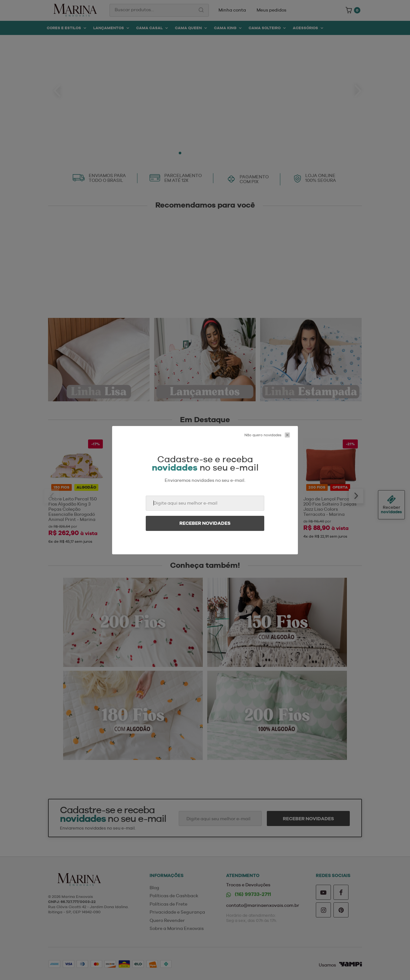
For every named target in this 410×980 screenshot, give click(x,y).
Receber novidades (205, 523)
